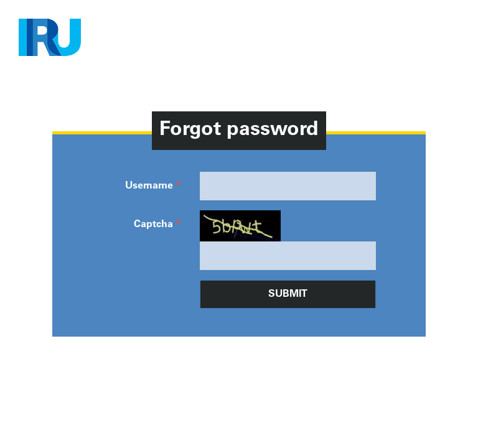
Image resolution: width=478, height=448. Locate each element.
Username (149, 186)
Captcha (153, 225)
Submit (288, 294)
